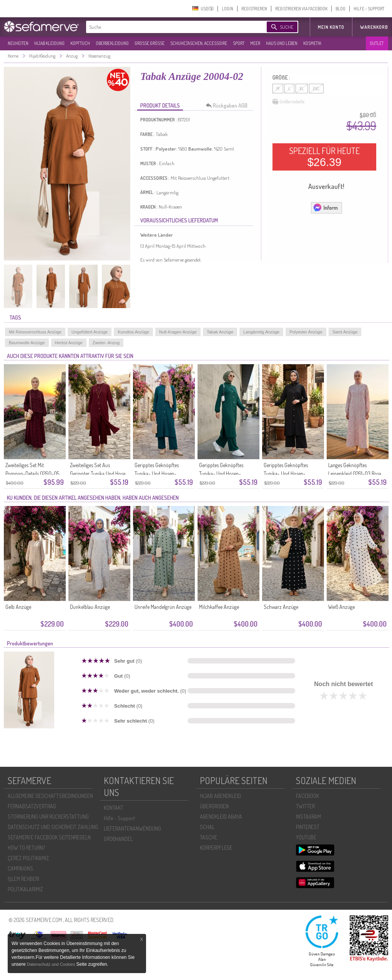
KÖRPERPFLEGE (216, 848)
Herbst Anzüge (69, 343)
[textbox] (170, 27)
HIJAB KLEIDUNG (49, 43)
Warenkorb (374, 27)
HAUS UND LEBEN (282, 43)
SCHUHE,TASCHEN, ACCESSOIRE (199, 43)
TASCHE (208, 837)
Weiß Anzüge (341, 607)
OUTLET (377, 43)
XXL (316, 89)
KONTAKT (114, 808)
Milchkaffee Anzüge (219, 607)
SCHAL (207, 827)
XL (302, 89)
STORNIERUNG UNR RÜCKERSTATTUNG (48, 817)
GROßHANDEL (118, 839)
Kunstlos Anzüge (133, 332)
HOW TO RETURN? (26, 848)
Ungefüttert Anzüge (90, 332)
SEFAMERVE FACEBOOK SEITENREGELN (49, 837)
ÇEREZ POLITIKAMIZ (28, 858)
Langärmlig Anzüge (261, 332)
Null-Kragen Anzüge (178, 332)
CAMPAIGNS (20, 868)
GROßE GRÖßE (149, 43)
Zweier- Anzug (106, 343)
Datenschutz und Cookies (51, 964)
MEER (255, 43)
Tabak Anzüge (220, 332)
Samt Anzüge (345, 332)
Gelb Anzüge (18, 607)
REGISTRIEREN (254, 9)
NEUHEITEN (18, 43)
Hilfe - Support (119, 818)
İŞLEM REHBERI (23, 879)
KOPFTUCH (80, 43)
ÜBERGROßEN (214, 806)
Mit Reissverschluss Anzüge (35, 332)
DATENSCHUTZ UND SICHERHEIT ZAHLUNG (53, 827)
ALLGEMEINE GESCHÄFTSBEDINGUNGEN (50, 796)
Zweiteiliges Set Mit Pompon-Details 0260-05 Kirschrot (32, 473)
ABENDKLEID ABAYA (221, 817)
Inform (325, 207)
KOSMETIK (312, 43)
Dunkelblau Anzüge (90, 607)
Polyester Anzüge (306, 332)
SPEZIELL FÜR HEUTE (324, 157)
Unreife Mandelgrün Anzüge (163, 607)
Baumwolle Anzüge (27, 343)
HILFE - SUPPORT (369, 9)
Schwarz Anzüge (281, 607)
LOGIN (228, 9)
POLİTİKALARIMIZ (25, 889)
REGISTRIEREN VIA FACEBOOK (301, 9)
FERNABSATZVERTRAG (32, 806)
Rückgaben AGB (229, 106)
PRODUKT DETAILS (160, 105)
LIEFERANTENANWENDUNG (132, 828)
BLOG (341, 9)
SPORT (239, 43)
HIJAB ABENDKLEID (220, 796)
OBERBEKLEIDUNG (112, 43)
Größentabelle (288, 102)
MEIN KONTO (331, 27)
